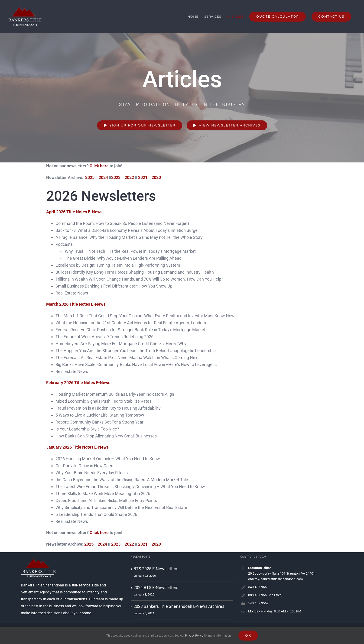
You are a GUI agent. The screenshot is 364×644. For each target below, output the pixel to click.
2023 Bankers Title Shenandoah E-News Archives (179, 606)
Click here (99, 166)
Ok (248, 635)
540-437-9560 (258, 587)
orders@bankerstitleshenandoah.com (275, 579)
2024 (103, 177)
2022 (129, 177)
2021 (143, 177)
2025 (90, 177)
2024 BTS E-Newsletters (156, 587)
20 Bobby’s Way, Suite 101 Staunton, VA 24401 (282, 573)
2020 (156, 177)
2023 (116, 177)
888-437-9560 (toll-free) (265, 595)
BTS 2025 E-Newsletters (156, 569)
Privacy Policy (194, 636)
